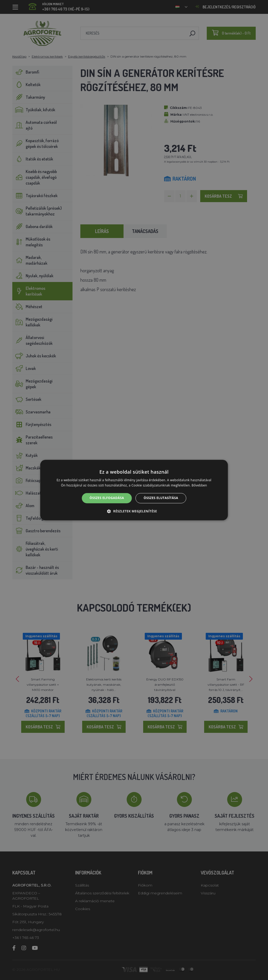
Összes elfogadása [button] (107, 498)
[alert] (134, 490)
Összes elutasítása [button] (161, 498)
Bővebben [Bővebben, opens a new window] (199, 485)
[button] (134, 511)
